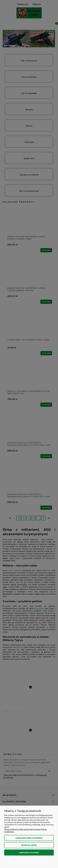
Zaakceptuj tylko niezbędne (29, 838)
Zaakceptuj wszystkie (29, 852)
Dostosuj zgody (29, 845)
